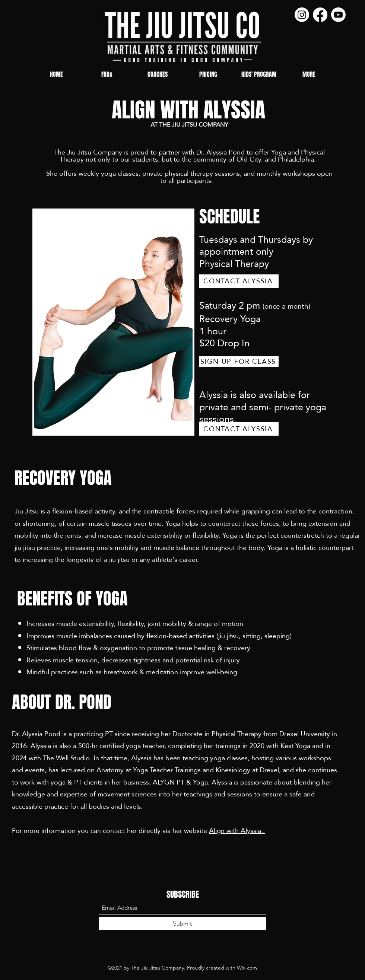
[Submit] (182, 924)
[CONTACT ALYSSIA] (239, 281)
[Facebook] (320, 15)
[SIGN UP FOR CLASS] (239, 362)
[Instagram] (302, 15)
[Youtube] (338, 15)
